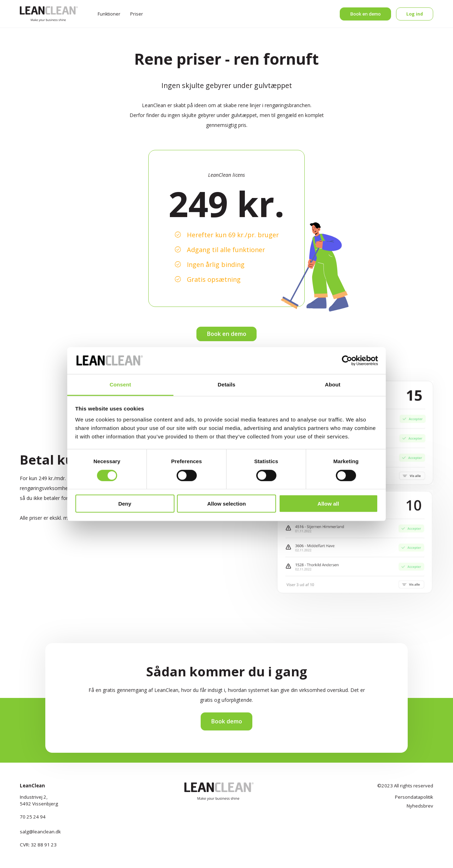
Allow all (328, 504)
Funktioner (109, 14)
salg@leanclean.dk (40, 832)
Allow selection (226, 504)
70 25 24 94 (33, 817)
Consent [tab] (121, 385)
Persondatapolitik (414, 797)
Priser (137, 14)
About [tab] (333, 385)
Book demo (226, 721)
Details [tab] (226, 385)
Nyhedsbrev (420, 806)
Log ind (415, 14)
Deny (125, 504)
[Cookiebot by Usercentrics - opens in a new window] (347, 361)
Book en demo (365, 14)
